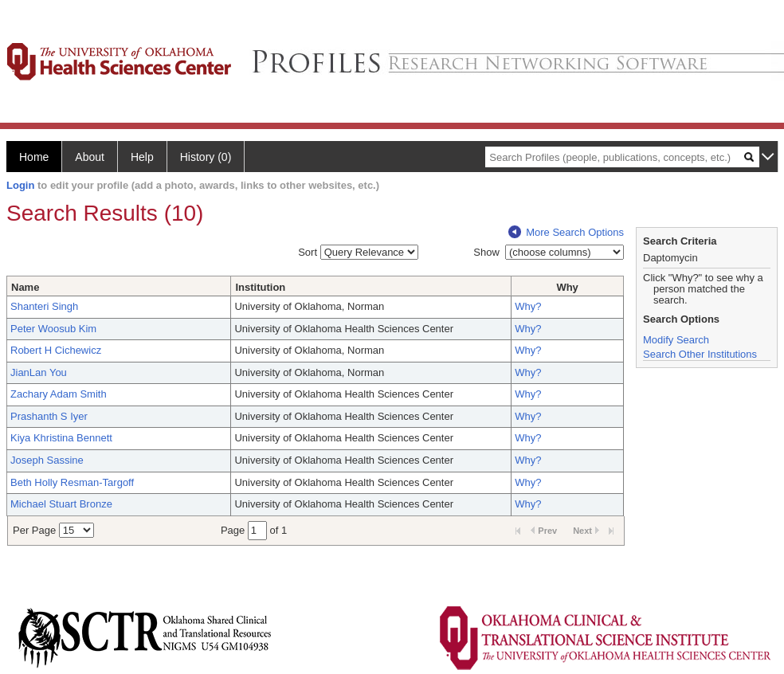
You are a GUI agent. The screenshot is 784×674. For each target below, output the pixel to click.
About (90, 157)
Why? (528, 306)
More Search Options (566, 232)
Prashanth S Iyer (49, 416)
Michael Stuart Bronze (61, 504)
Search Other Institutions (700, 354)
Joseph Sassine (47, 460)
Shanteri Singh (44, 306)
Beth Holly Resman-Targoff (72, 482)
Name (25, 287)
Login (20, 185)
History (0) (206, 157)
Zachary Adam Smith (59, 394)
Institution (260, 287)
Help (142, 157)
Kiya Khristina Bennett (61, 438)
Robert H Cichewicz (56, 350)
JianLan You (39, 372)
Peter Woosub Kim (53, 329)
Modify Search (676, 340)
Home (34, 157)
